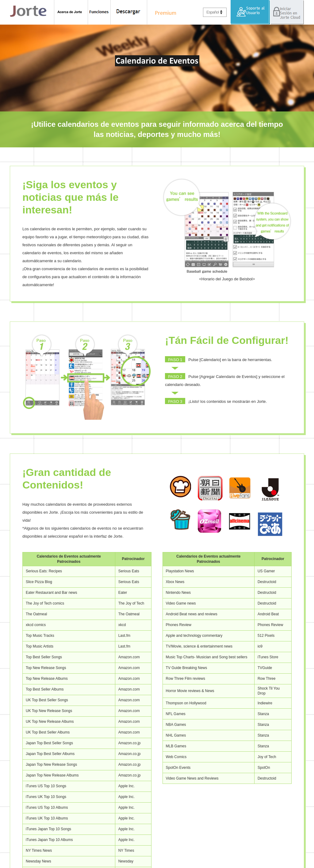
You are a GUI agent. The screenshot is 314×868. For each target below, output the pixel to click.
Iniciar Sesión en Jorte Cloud (287, 12)
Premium (164, 12)
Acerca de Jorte (71, 12)
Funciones (99, 12)
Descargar (129, 12)
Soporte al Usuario (250, 12)
